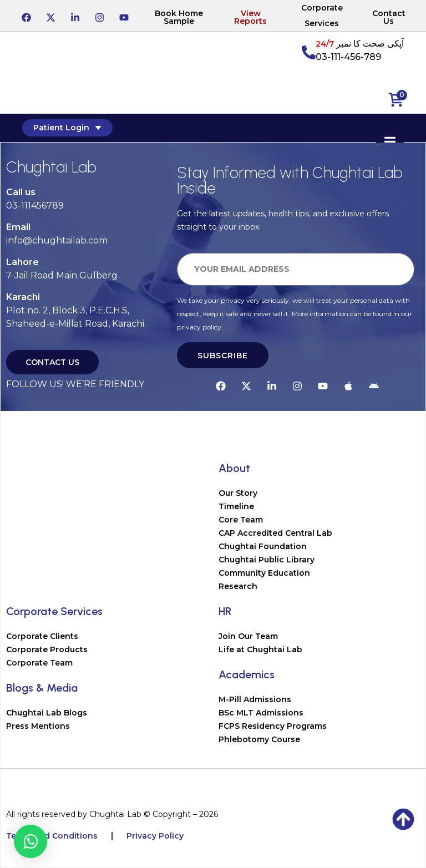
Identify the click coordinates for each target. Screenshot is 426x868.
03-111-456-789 (348, 57)
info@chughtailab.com (57, 240)
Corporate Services (322, 16)
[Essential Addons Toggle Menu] (390, 142)
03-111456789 (35, 205)
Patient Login (67, 128)
